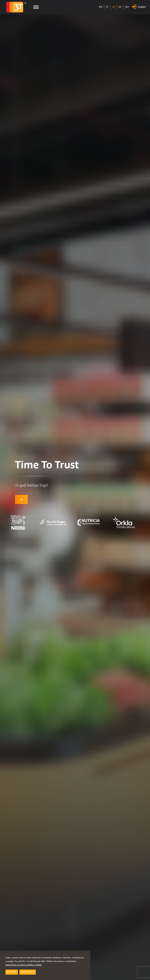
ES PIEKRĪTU (12, 972)
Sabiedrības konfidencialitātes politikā (24, 965)
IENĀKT (142, 7)
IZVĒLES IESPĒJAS (28, 972)
